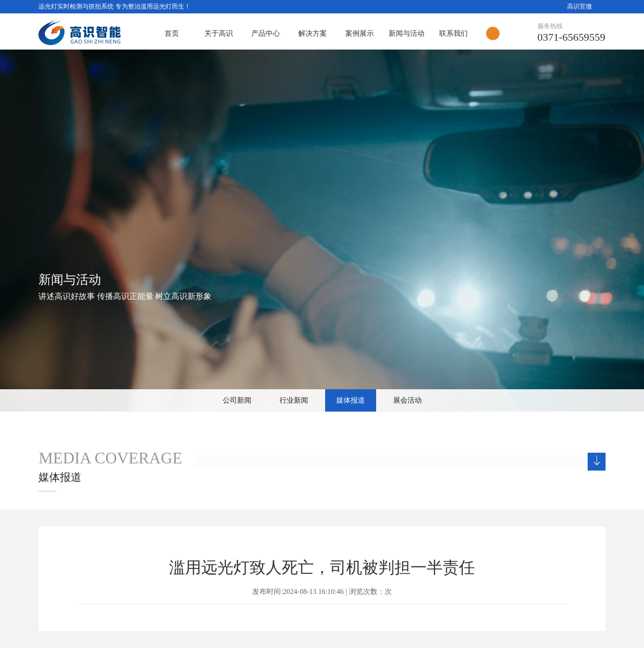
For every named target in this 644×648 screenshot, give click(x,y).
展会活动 (407, 400)
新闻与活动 (407, 33)
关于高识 (219, 33)
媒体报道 (351, 400)
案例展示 (360, 33)
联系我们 (453, 33)
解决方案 (313, 33)
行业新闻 (294, 400)
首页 (172, 33)
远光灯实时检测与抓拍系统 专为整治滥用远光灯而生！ (114, 6)
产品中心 (266, 33)
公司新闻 (237, 400)
